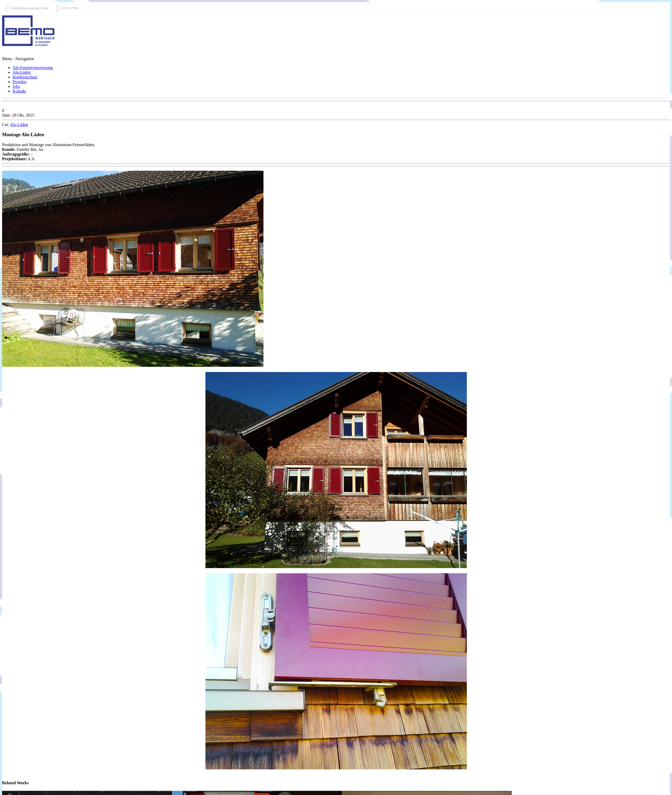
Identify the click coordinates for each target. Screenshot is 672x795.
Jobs (16, 86)
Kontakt (19, 91)
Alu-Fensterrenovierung (33, 68)
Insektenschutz (25, 77)
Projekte (19, 82)
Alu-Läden (22, 72)
